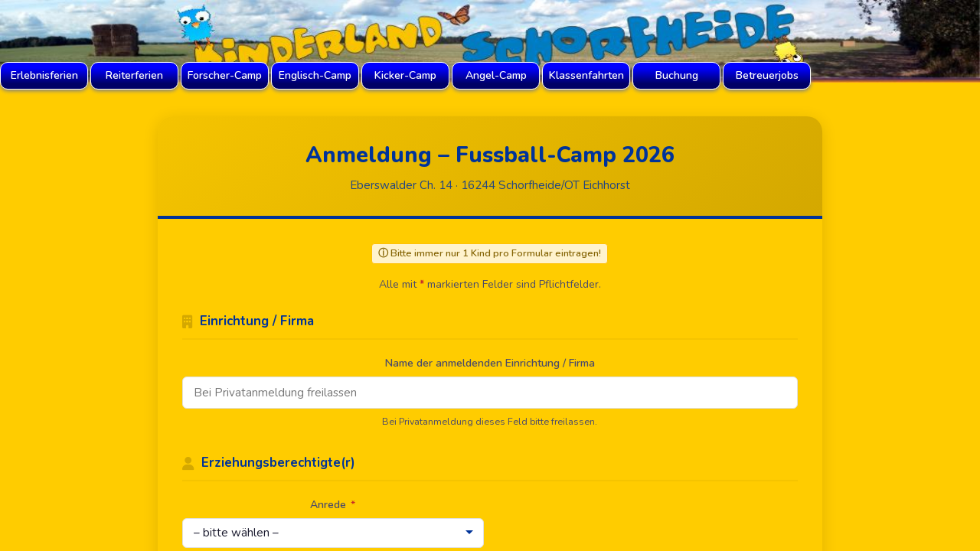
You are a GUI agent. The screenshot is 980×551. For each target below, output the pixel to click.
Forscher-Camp (225, 75)
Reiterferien (134, 75)
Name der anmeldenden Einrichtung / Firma (490, 363)
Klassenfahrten (586, 75)
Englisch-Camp (315, 75)
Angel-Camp (496, 75)
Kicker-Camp (405, 75)
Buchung (677, 75)
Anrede (333, 505)
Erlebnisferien (44, 75)
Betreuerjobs (767, 75)
